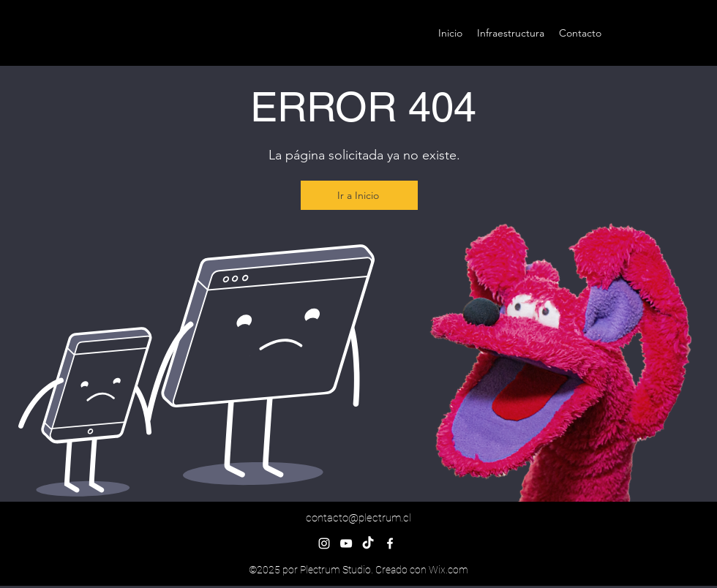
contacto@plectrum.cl (358, 518)
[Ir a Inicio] (359, 195)
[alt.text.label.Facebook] (390, 543)
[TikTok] (368, 543)
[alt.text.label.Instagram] (324, 543)
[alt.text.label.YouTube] (346, 543)
